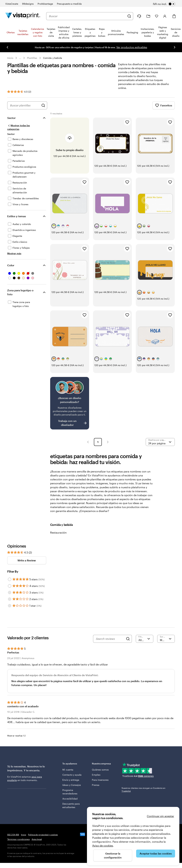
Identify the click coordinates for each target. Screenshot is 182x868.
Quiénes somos (100, 770)
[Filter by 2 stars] (10, 599)
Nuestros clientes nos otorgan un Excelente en (143, 789)
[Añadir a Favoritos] (127, 122)
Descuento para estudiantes (71, 805)
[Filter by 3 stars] (10, 592)
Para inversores (100, 780)
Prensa (96, 785)
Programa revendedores (70, 792)
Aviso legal (37, 839)
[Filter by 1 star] (10, 606)
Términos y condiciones (18, 839)
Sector (11, 118)
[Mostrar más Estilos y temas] (14, 253)
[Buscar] (129, 16)
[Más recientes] (166, 639)
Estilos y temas (17, 216)
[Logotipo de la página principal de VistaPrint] (23, 16)
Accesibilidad (70, 799)
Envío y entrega (71, 780)
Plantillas (32, 58)
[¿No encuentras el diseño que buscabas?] (70, 403)
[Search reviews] (110, 639)
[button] (88, 442)
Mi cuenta (68, 770)
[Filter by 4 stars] (10, 586)
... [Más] (20, 58)
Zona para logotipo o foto (20, 292)
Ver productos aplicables (131, 47)
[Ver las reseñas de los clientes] (19, 92)
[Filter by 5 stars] (10, 579)
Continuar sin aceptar (160, 816)
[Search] (128, 639)
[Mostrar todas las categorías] (23, 127)
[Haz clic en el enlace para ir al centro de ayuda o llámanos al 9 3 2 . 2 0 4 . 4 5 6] (139, 16)
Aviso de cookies (103, 846)
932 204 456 (13, 835)
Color (11, 265)
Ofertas (11, 32)
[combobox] (87, 16)
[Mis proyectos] (148, 16)
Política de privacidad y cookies (43, 835)
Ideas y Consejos (72, 785)
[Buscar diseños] (43, 105)
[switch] (166, 4)
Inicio (10, 58)
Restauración (58, 532)
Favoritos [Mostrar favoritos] (164, 105)
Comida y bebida (53, 58)
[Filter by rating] (145, 639)
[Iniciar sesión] (165, 16)
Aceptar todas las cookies (156, 853)
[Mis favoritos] (157, 16)
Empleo (96, 775)
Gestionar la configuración (113, 855)
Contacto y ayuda (72, 775)
